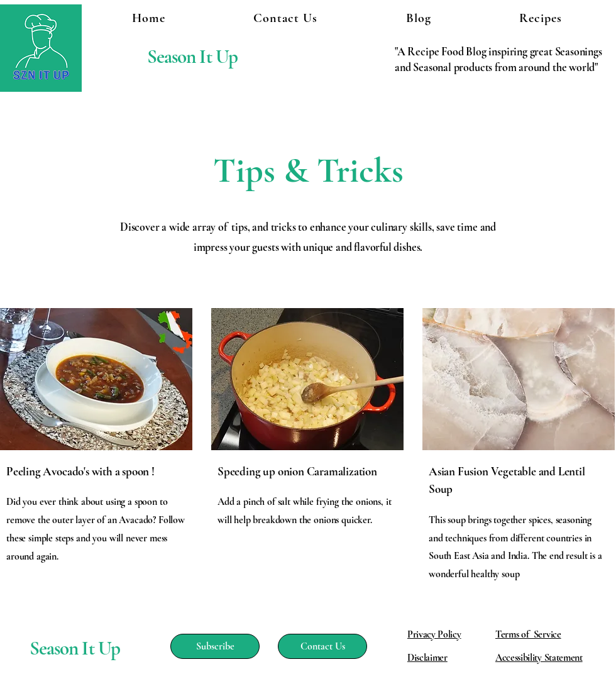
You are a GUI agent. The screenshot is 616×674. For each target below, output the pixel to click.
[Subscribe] (215, 646)
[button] (541, 18)
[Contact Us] (322, 646)
